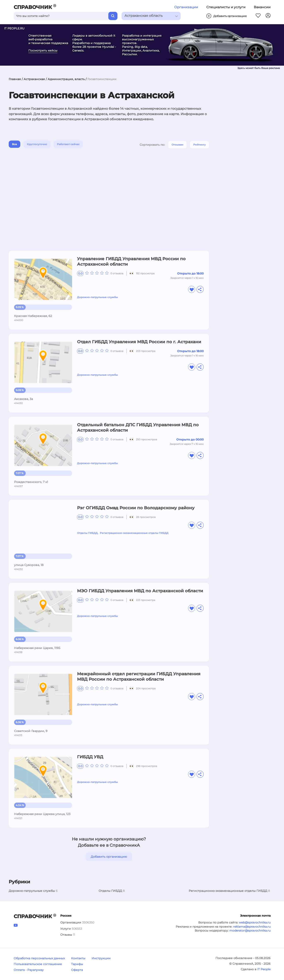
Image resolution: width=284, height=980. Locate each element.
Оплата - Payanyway (29, 970)
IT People (264, 969)
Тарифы (77, 964)
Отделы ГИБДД (87, 533)
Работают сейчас (68, 144)
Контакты (78, 958)
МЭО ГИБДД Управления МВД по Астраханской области (140, 591)
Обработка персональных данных (39, 958)
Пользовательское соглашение (38, 964)
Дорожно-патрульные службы (97, 297)
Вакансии (262, 7)
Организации (186, 7)
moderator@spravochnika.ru (250, 931)
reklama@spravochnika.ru (252, 927)
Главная (15, 79)
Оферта (77, 970)
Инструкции (101, 958)
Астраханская (34, 79)
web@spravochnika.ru (255, 922)
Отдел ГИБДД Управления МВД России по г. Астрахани (139, 342)
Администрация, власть (66, 79)
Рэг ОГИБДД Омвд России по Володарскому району (136, 508)
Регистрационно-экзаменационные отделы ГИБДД (134, 533)
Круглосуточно (37, 144)
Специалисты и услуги (226, 7)
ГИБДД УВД (90, 757)
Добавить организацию (109, 857)
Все (15, 144)
